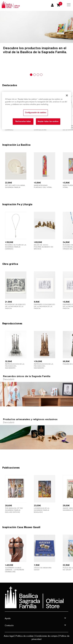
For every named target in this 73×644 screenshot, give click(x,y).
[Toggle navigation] (69, 5)
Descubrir (9, 379)
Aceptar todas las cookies (48, 121)
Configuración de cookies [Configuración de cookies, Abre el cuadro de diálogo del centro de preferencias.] (36, 113)
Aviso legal (9, 636)
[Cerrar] (67, 95)
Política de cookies (25, 636)
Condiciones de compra (46, 636)
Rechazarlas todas (23, 121)
